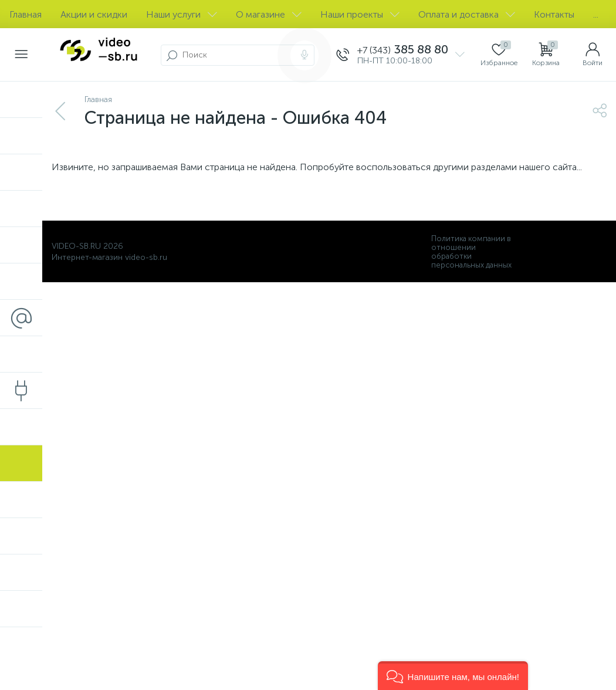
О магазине (269, 14)
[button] (453, 676)
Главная (26, 14)
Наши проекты (360, 14)
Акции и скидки (94, 14)
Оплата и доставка (467, 14)
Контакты (554, 14)
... (596, 14)
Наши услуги (182, 14)
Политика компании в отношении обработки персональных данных (471, 252)
